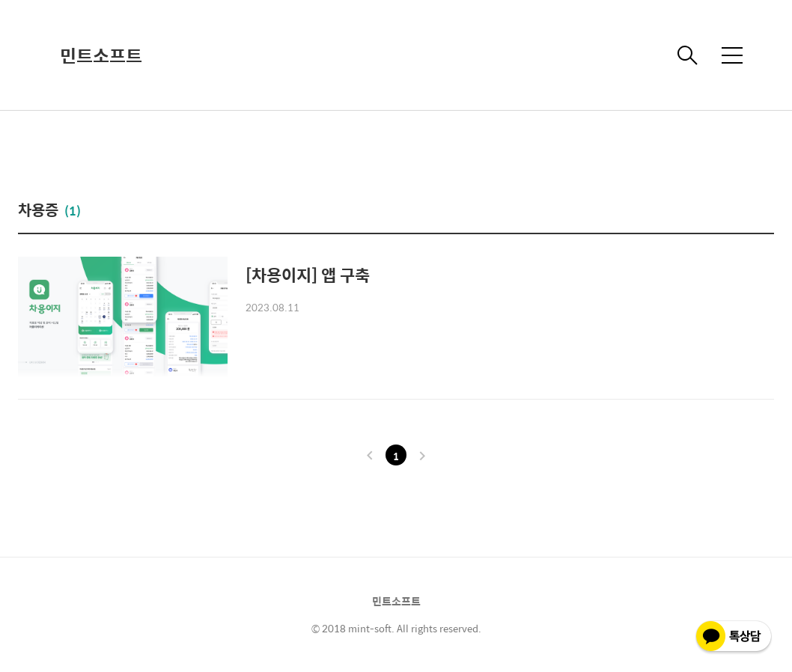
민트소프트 (101, 55)
